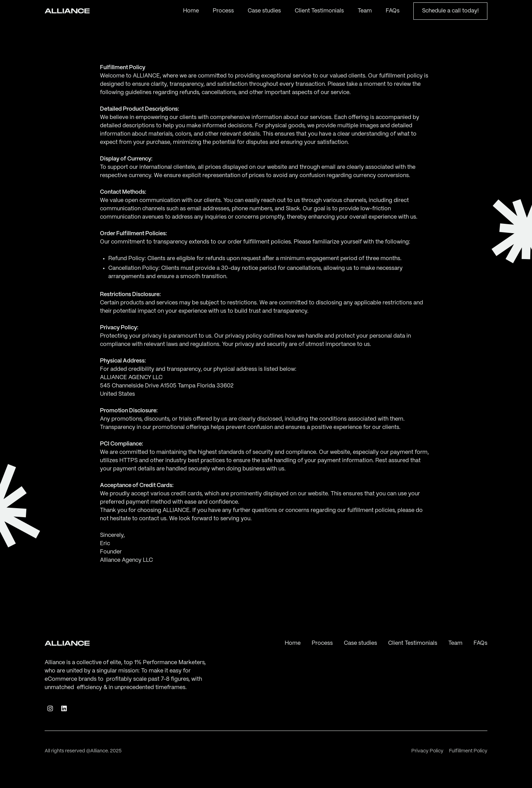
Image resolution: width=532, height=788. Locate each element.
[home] (67, 11)
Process (223, 11)
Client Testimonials (319, 11)
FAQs (393, 11)
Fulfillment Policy (468, 751)
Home (191, 11)
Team (365, 11)
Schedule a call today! (450, 11)
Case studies (264, 11)
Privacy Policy (427, 751)
